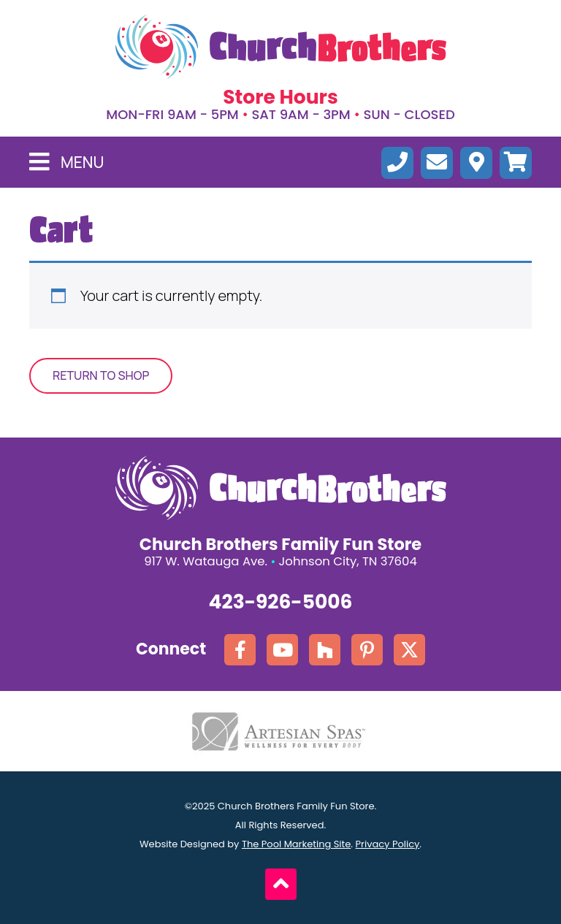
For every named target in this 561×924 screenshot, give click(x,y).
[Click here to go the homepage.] (281, 47)
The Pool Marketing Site (296, 844)
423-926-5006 (281, 602)
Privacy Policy (388, 844)
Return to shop (101, 375)
